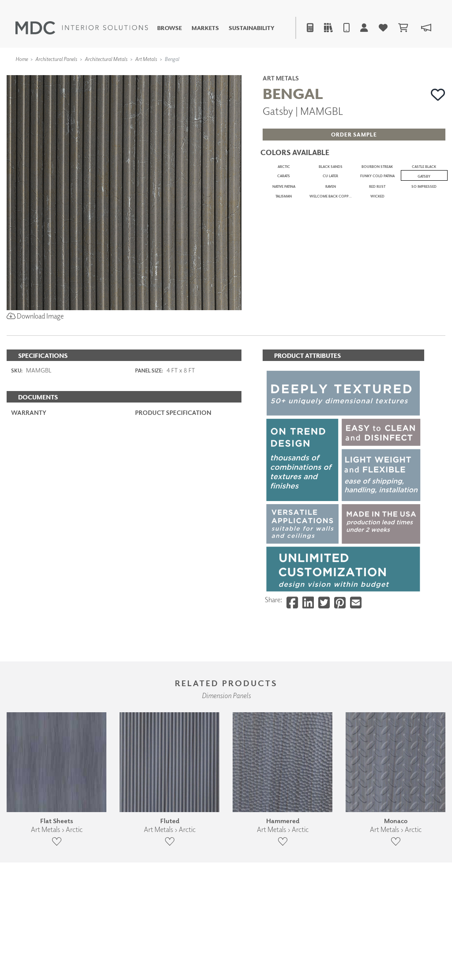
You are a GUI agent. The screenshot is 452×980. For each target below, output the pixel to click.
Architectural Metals (106, 59)
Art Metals (146, 59)
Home (22, 59)
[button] (438, 95)
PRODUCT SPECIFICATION (173, 460)
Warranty (29, 460)
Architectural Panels (56, 59)
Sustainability (252, 28)
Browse (169, 28)
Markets (205, 28)
